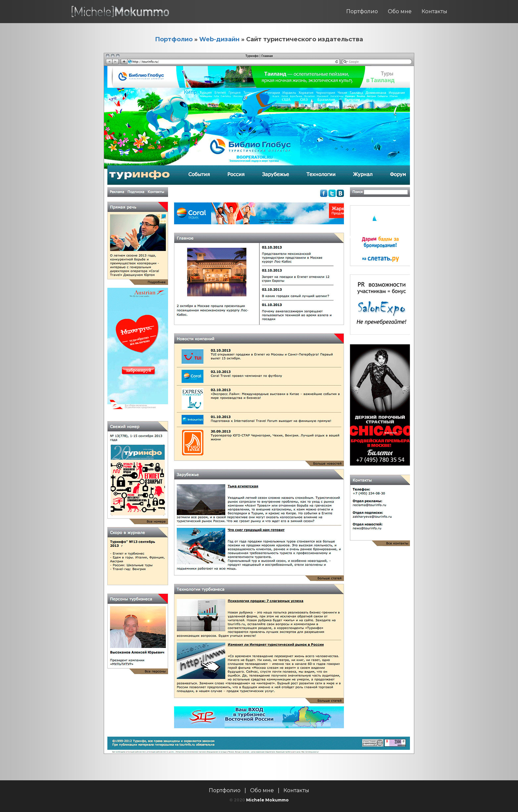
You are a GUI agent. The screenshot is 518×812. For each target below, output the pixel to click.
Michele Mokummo (267, 800)
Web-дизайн (219, 39)
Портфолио (362, 11)
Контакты (434, 11)
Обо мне (400, 11)
